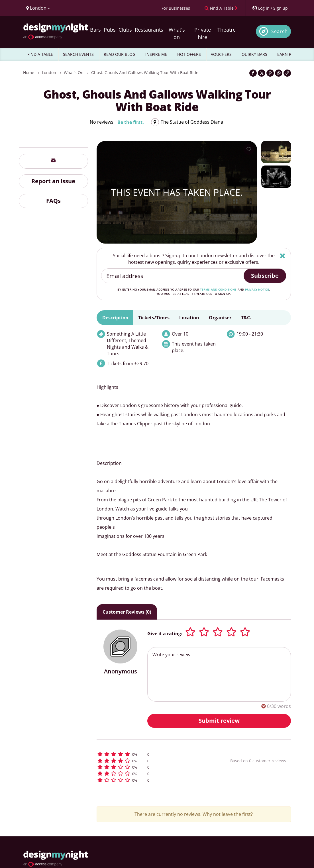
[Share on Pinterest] (270, 73)
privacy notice (257, 289)
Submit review (219, 721)
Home (29, 72)
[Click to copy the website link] (287, 73)
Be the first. (131, 122)
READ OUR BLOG (120, 54)
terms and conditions (218, 289)
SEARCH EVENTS (78, 54)
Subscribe (265, 276)
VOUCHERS (221, 54)
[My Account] (270, 8)
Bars (95, 30)
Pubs (110, 30)
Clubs (125, 30)
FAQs (53, 201)
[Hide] (283, 256)
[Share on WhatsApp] (279, 73)
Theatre (227, 30)
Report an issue (53, 181)
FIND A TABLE (40, 54)
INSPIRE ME (156, 54)
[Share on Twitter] (262, 73)
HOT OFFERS (189, 54)
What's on (177, 33)
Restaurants (149, 30)
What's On (74, 72)
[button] (152, 754)
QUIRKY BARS (254, 54)
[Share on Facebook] (253, 73)
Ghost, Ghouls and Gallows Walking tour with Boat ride (145, 72)
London (49, 72)
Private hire (203, 33)
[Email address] (173, 276)
